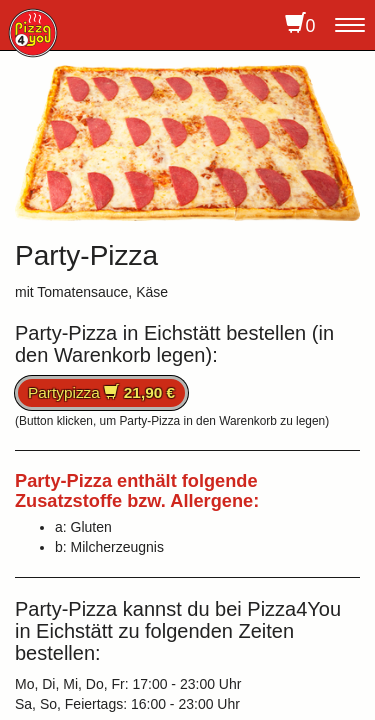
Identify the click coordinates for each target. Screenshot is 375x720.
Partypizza (101, 392)
